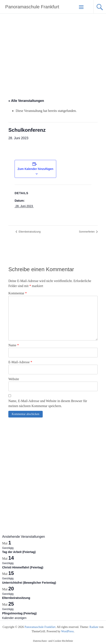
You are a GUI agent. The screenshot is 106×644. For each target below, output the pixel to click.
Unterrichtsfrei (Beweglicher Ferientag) (29, 583)
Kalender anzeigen (14, 618)
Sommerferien (87, 232)
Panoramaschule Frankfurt (32, 7)
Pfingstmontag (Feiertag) (19, 613)
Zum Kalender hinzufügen (35, 169)
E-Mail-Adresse (20, 362)
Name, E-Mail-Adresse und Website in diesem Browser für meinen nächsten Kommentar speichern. (48, 403)
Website (14, 379)
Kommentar (17, 293)
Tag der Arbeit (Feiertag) (19, 552)
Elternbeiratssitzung (29, 232)
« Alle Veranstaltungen (26, 101)
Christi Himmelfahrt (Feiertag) (23, 567)
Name (14, 345)
